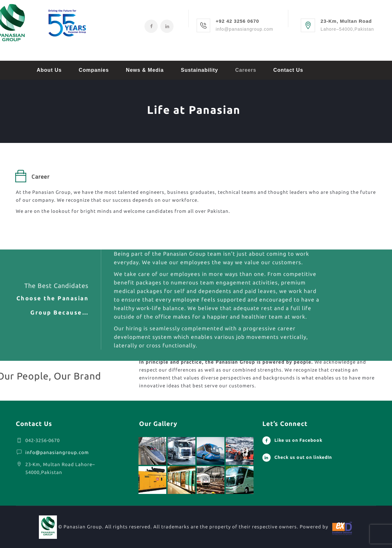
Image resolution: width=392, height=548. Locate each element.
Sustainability (199, 70)
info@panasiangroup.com (57, 452)
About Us (49, 70)
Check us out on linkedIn (303, 457)
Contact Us (288, 70)
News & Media (145, 70)
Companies (94, 70)
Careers (246, 70)
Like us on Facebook (298, 440)
